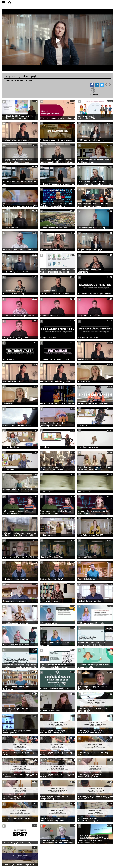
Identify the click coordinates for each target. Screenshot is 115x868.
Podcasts (94, 95)
